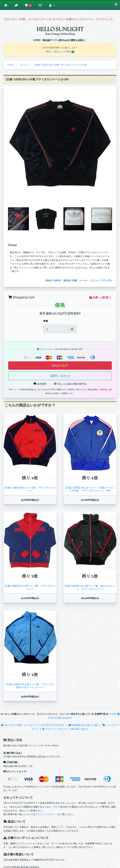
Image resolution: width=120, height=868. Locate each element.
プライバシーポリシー (55, 729)
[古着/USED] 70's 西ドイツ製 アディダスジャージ (30, 587)
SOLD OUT (60, 366)
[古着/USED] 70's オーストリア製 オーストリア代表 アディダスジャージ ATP (90, 489)
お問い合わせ (80, 729)
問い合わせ (60, 376)
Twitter (111, 714)
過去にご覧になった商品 (60, 51)
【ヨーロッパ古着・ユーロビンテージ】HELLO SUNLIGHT (33, 725)
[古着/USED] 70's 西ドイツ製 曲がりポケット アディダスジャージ (90, 587)
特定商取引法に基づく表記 (83, 725)
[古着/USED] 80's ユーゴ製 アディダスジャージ (30, 489)
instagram (65, 718)
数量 (46, 321)
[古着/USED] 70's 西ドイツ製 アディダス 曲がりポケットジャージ (31, 686)
